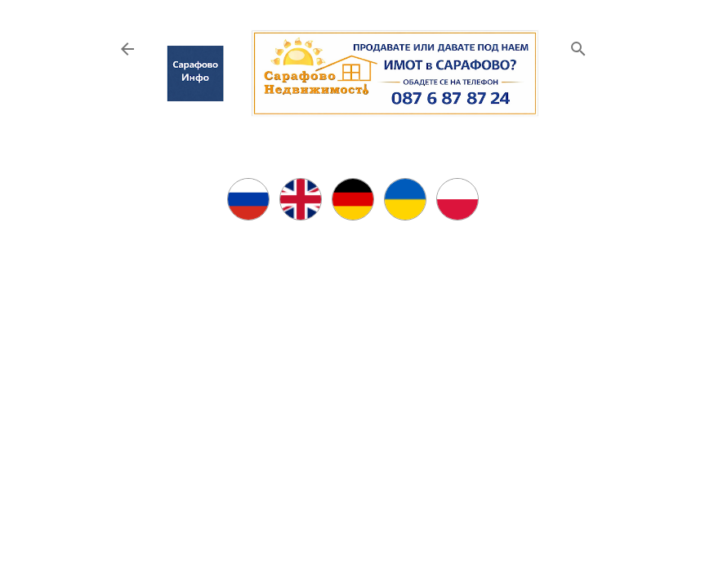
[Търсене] (578, 45)
